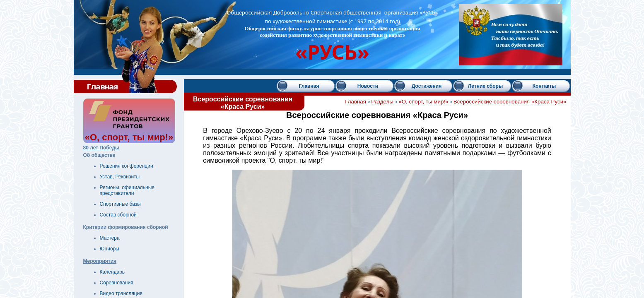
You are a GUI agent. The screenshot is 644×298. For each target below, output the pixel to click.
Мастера (110, 238)
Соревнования (117, 283)
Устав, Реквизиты (120, 177)
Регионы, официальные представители (127, 190)
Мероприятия (100, 261)
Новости (368, 86)
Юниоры (110, 249)
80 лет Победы (101, 148)
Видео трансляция (121, 293)
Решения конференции (127, 166)
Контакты (544, 86)
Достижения (427, 86)
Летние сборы (485, 86)
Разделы (382, 102)
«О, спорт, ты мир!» (423, 102)
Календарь (112, 272)
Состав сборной (118, 215)
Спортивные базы (120, 204)
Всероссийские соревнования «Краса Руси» (510, 102)
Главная (309, 86)
